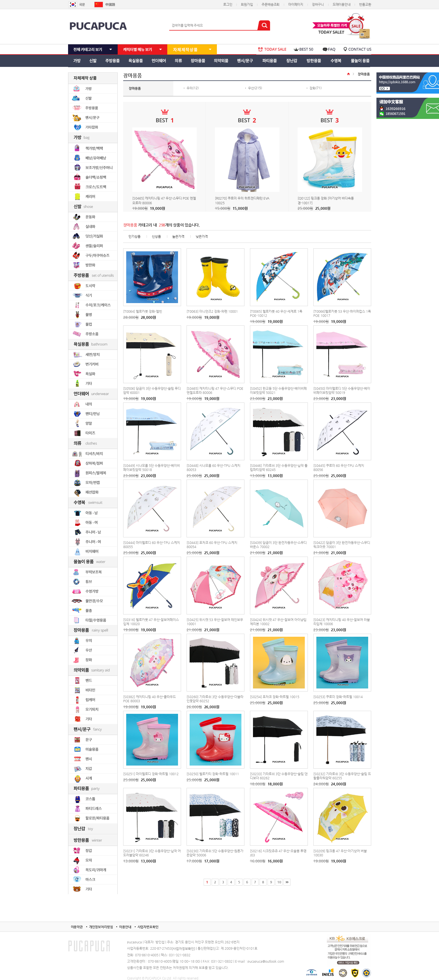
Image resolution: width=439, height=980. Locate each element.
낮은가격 (202, 236)
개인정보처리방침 (101, 927)
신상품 (156, 236)
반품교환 (365, 4)
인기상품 (134, 236)
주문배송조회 (270, 4)
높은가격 (178, 236)
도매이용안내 (342, 4)
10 (279, 882)
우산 (251, 88)
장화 (313, 88)
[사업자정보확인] (183, 949)
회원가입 (247, 4)
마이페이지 (296, 4)
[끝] (287, 882)
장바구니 (318, 4)
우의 (190, 88)
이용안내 (125, 927)
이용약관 (77, 927)
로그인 (228, 4)
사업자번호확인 (148, 927)
